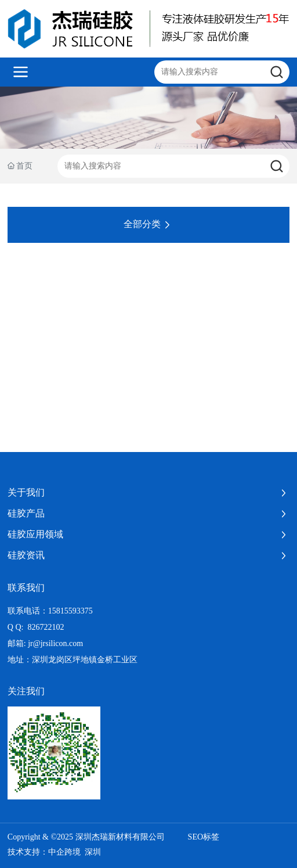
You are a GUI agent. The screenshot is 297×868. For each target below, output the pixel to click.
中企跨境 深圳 (75, 852)
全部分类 (148, 225)
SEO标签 (204, 837)
